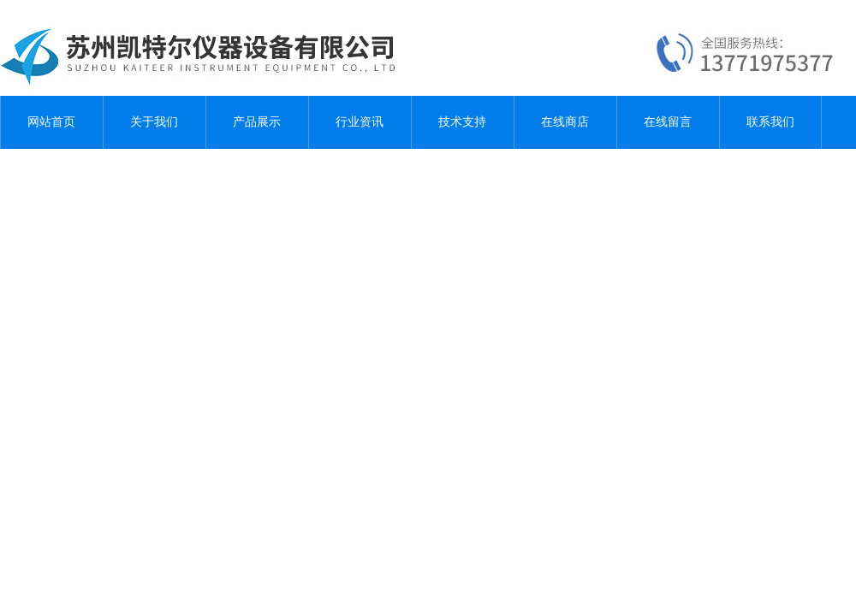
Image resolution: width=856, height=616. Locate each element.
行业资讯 (360, 122)
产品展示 (257, 122)
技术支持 (462, 122)
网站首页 (51, 122)
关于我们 (154, 122)
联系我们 (770, 122)
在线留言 (668, 122)
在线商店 (565, 122)
